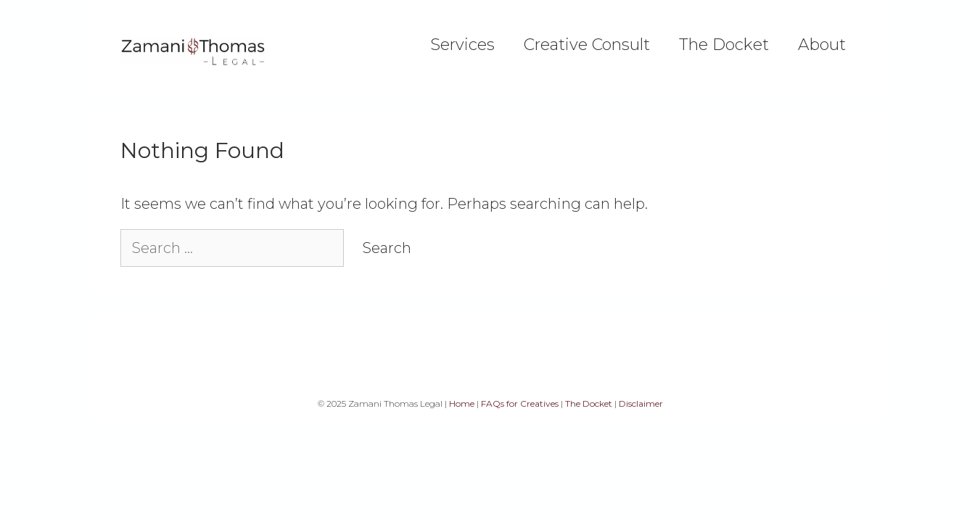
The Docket (724, 45)
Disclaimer (641, 403)
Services (462, 45)
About (822, 45)
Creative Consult (587, 45)
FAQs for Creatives (520, 403)
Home (462, 403)
